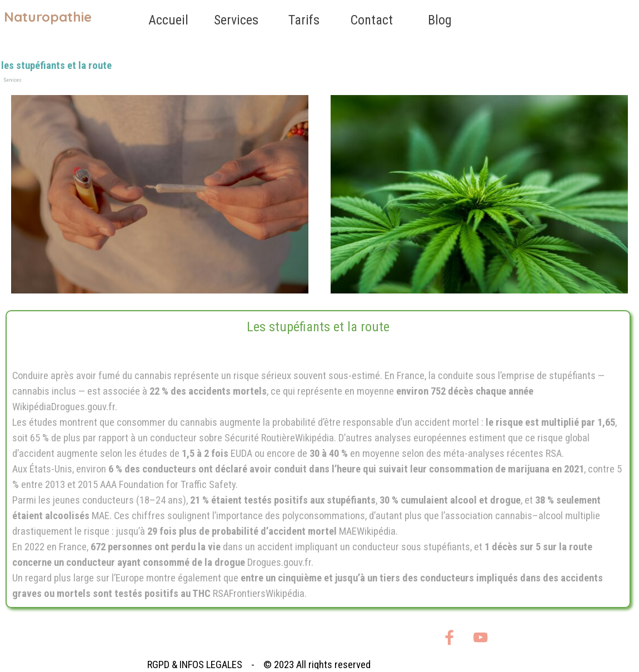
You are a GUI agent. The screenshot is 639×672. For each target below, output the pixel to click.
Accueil (168, 20)
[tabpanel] (318, 459)
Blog (440, 20)
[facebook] (449, 637)
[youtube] (480, 637)
